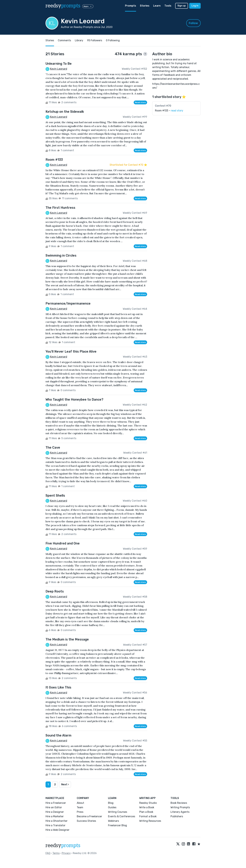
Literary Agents (180, 812)
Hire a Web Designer (57, 830)
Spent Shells (55, 495)
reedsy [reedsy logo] (63, 6)
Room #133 (54, 160)
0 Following (113, 40)
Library (79, 40)
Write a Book (147, 807)
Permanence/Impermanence (68, 303)
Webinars (113, 821)
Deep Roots (55, 591)
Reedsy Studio (148, 803)
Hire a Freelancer (56, 803)
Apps (88, 6)
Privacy (66, 853)
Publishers (177, 816)
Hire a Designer (55, 812)
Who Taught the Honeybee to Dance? (74, 399)
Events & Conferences (122, 816)
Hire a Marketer (55, 816)
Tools (168, 6)
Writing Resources (150, 821)
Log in (195, 6)
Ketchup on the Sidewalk (65, 112)
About (80, 803)
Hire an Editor (54, 807)
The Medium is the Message (67, 639)
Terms (56, 853)
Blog (111, 803)
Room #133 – (169, 111)
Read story (140, 102)
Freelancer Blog (117, 825)
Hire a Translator (55, 825)
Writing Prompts (180, 807)
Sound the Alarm (58, 735)
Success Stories (86, 821)
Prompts (131, 6)
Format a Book (148, 816)
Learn (157, 6)
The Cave (53, 447)
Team (80, 807)
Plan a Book (146, 812)
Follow (193, 23)
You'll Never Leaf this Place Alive (71, 351)
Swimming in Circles (61, 255)
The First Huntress (60, 208)
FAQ (48, 853)
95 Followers (95, 40)
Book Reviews (179, 803)
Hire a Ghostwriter (56, 821)
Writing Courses (118, 812)
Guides (112, 807)
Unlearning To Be (59, 64)
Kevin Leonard (59, 69)
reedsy (63, 846)
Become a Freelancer (89, 816)
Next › (65, 784)
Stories (145, 6)
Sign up (182, 6)
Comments (64, 40)
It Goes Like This (58, 687)
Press (80, 812)
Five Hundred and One (63, 543)
